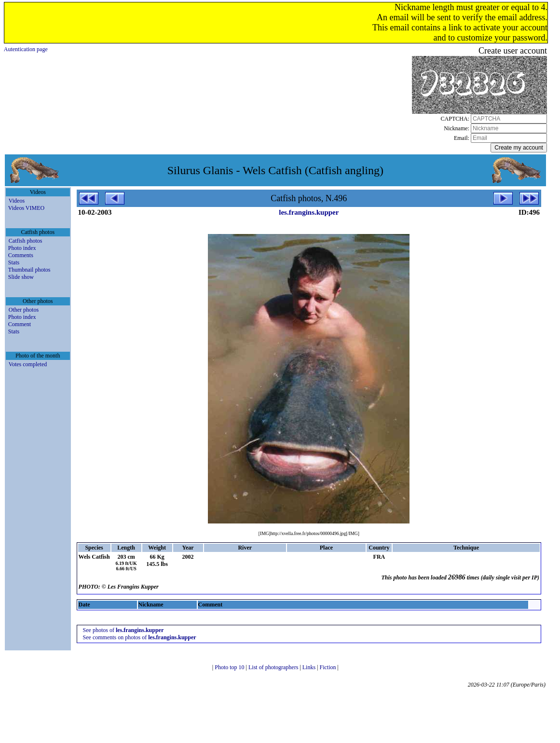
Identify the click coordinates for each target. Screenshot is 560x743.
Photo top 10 (230, 667)
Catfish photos (26, 241)
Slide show (21, 277)
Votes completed (28, 364)
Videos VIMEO (26, 208)
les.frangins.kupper (309, 212)
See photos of (123, 630)
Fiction (328, 667)
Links (310, 667)
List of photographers (274, 667)
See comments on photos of (140, 637)
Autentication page (26, 49)
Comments (21, 255)
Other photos (24, 310)
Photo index (22, 248)
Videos (17, 201)
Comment (20, 324)
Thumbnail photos (29, 270)
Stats (14, 262)
